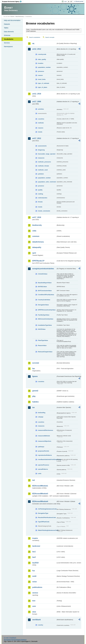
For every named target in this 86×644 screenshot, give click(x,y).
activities (41, 109)
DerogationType (43, 513)
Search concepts (50, 37)
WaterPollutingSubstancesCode (47, 530)
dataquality (37, 247)
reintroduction (43, 198)
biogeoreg (41, 150)
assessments (42, 146)
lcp (33, 571)
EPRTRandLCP (38, 261)
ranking (40, 194)
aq (33, 43)
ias (33, 407)
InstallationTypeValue (45, 325)
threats (40, 202)
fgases (35, 376)
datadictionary (38, 242)
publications (37, 587)
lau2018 (35, 563)
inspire (35, 538)
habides (35, 402)
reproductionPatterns (45, 455)
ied (33, 480)
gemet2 (35, 391)
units (40, 474)
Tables (6, 28)
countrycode (42, 54)
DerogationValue (43, 305)
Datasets (7, 24)
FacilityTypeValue (44, 315)
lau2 (34, 557)
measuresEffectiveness (46, 430)
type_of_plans (43, 87)
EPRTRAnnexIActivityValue (47, 310)
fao (34, 369)
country (41, 625)
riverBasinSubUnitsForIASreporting (47, 459)
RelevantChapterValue (45, 352)
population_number (44, 67)
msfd (34, 576)
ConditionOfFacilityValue (46, 295)
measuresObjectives (45, 441)
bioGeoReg (42, 413)
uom (34, 606)
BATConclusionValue (45, 291)
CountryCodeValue (44, 300)
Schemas (7, 35)
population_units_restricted (47, 182)
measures (41, 158)
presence (41, 71)
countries (41, 119)
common (36, 236)
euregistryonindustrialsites (43, 269)
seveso (35, 593)
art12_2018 (37, 94)
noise (34, 582)
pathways (41, 447)
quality (40, 190)
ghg (34, 396)
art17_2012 (37, 138)
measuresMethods (44, 436)
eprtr (34, 253)
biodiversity (37, 225)
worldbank (36, 620)
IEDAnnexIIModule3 (40, 494)
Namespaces (8, 47)
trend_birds (42, 79)
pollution (41, 174)
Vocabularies (9, 39)
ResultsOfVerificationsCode (47, 517)
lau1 (34, 552)
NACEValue (42, 329)
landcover (36, 546)
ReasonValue (42, 345)
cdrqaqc (41, 417)
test (34, 601)
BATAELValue (42, 287)
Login (65, 1)
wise (34, 612)
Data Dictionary (20, 16)
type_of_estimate (44, 83)
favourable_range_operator (47, 154)
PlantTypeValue (43, 340)
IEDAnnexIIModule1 (40, 486)
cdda (34, 231)
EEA (13, 1)
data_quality (42, 59)
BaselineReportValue (45, 283)
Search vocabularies (35, 37)
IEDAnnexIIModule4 (40, 501)
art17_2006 (37, 102)
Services (7, 43)
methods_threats (43, 166)
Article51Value (43, 274)
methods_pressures (44, 162)
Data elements (9, 32)
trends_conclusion (44, 211)
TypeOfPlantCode (44, 522)
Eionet (12, 16)
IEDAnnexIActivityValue (46, 319)
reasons (41, 128)
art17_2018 (37, 217)
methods (41, 123)
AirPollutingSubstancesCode (47, 509)
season (40, 75)
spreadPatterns (43, 469)
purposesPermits (44, 451)
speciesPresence (44, 465)
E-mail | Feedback (10, 638)
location (41, 63)
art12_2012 (37, 49)
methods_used (43, 170)
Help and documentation (12, 20)
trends (40, 132)
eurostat (36, 363)
